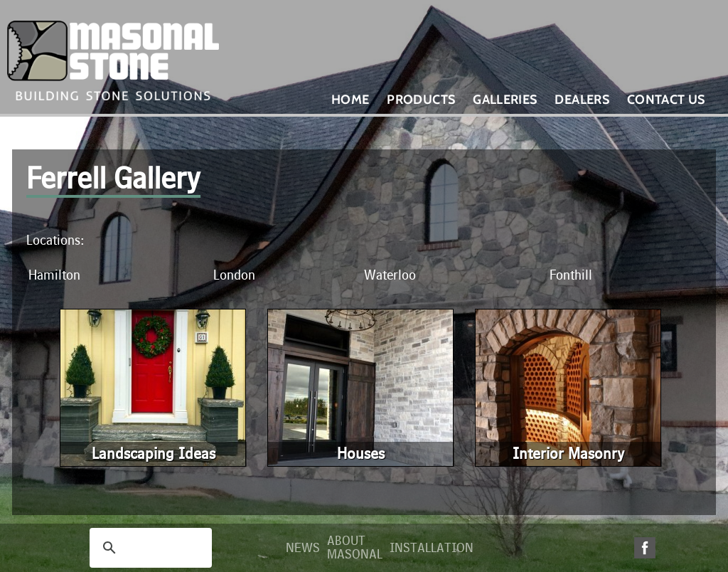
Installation (432, 548)
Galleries (505, 100)
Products (421, 100)
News (303, 548)
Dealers (582, 100)
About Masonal (355, 548)
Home (350, 100)
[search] (149, 548)
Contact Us (666, 100)
